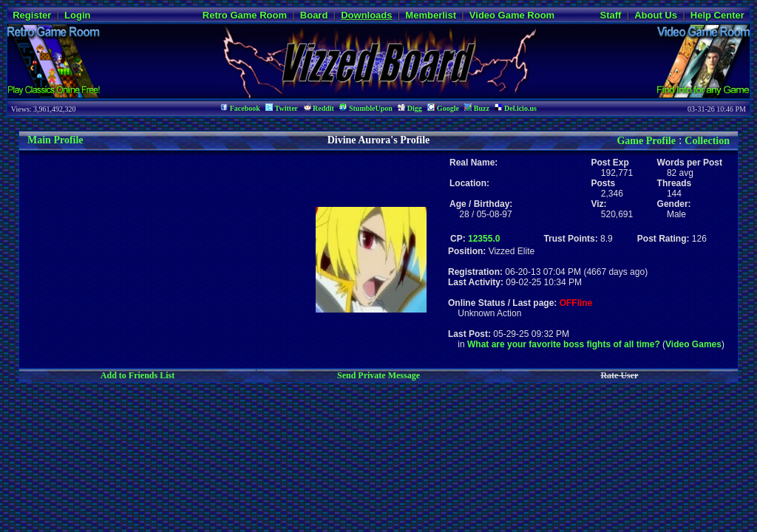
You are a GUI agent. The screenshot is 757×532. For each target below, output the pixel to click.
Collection (707, 141)
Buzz (477, 108)
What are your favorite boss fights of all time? (564, 344)
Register (32, 15)
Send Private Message (378, 375)
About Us (656, 15)
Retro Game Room (245, 15)
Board (314, 15)
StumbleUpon (366, 108)
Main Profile (55, 140)
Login (77, 15)
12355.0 (484, 239)
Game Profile (646, 141)
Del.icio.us (515, 108)
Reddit (319, 108)
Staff (610, 15)
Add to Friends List (138, 375)
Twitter (282, 108)
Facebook (240, 108)
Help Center (717, 15)
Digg (410, 108)
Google (443, 108)
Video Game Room (512, 15)
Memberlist (431, 15)
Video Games (693, 344)
